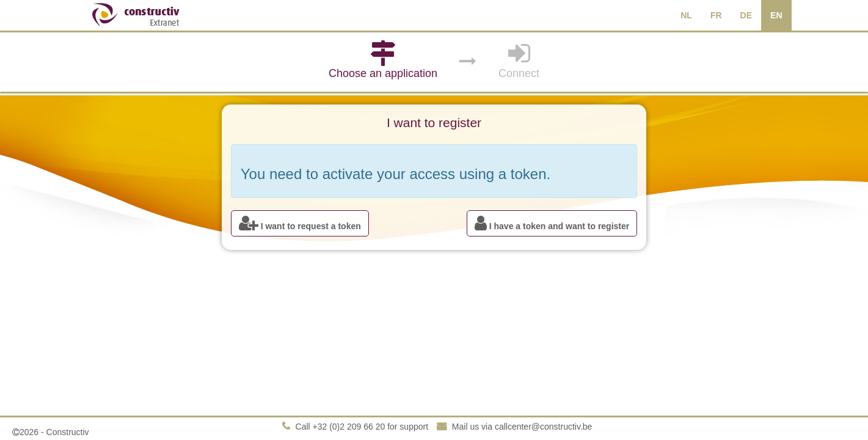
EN (776, 15)
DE (746, 15)
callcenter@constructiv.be (543, 427)
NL (686, 15)
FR (716, 15)
